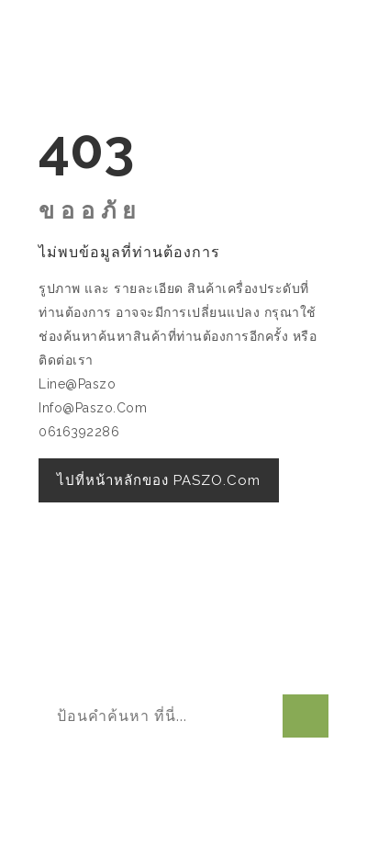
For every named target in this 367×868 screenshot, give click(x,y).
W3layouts (196, 829)
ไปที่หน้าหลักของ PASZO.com (159, 480)
